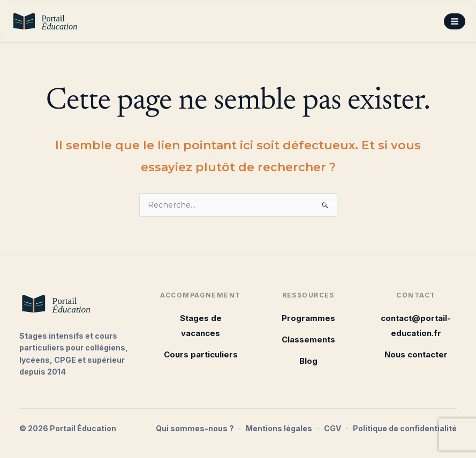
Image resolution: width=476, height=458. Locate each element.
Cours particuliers (201, 354)
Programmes (308, 318)
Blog (308, 361)
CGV (333, 428)
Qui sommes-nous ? (195, 428)
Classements (308, 339)
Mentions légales (279, 428)
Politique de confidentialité (405, 428)
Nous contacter (416, 354)
